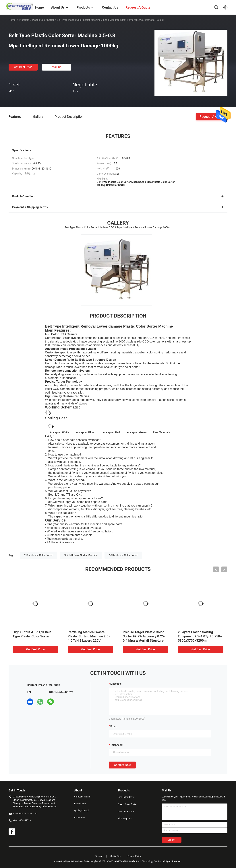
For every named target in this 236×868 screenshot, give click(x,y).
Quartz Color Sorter (127, 804)
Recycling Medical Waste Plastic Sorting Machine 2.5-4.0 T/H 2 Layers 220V (89, 636)
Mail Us (57, 67)
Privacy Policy (134, 856)
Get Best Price (23, 67)
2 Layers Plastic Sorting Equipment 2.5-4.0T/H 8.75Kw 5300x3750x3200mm (200, 636)
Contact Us (80, 818)
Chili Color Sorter (126, 812)
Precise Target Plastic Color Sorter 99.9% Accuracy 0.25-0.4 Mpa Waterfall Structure (144, 636)
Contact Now (122, 765)
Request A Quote (212, 116)
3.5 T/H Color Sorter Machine (81, 555)
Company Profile (82, 797)
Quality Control (81, 811)
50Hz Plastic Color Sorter (123, 555)
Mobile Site (115, 856)
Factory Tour (80, 804)
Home (12, 20)
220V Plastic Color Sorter (39, 555)
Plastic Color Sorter (43, 20)
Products (24, 20)
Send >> (172, 840)
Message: (116, 684)
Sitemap (99, 856)
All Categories (125, 819)
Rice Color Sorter (126, 797)
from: (114, 726)
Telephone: (117, 745)
